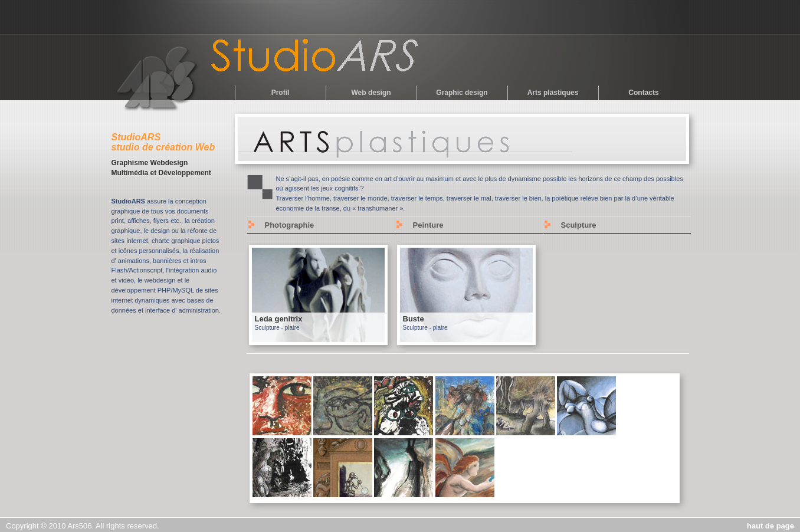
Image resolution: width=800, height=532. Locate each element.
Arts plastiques (553, 93)
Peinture (428, 225)
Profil (281, 93)
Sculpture (579, 225)
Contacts (643, 93)
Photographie (290, 225)
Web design (371, 93)
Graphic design (462, 93)
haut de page (771, 526)
